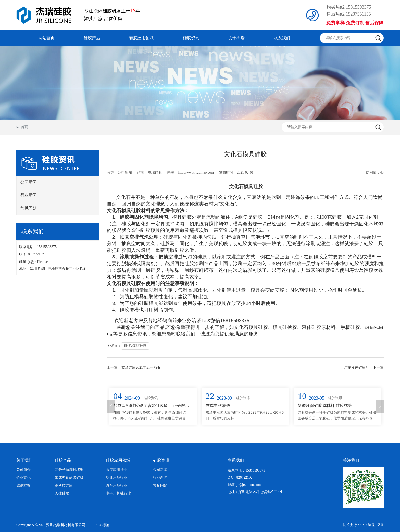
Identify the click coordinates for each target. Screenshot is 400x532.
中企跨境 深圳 (372, 525)
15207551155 (358, 14)
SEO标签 (103, 525)
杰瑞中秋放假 (218, 405)
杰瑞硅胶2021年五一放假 (141, 367)
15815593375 (359, 7)
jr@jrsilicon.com (41, 262)
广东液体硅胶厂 (357, 367)
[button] (111, 406)
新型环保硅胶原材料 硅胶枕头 (325, 405)
